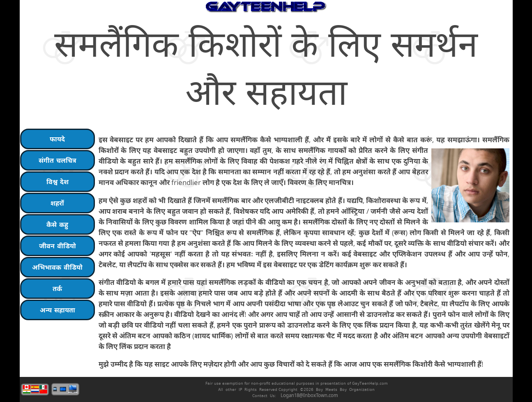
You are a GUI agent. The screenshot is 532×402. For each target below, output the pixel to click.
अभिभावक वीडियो (57, 267)
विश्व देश (58, 182)
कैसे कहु (57, 224)
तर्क (57, 289)
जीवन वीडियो (58, 246)
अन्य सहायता (58, 310)
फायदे (57, 139)
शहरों (57, 203)
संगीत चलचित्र (58, 160)
